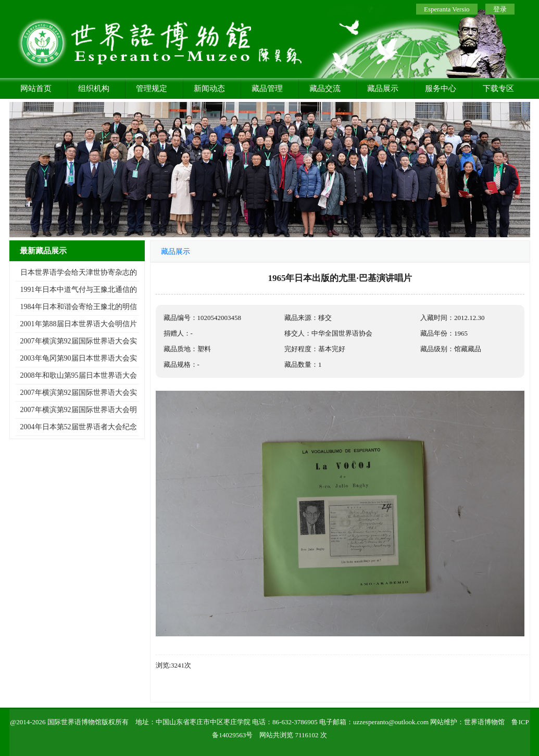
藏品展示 (383, 88)
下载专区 (498, 88)
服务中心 (441, 88)
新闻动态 (209, 88)
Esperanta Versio (447, 9)
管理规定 (152, 88)
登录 (500, 9)
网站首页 (36, 88)
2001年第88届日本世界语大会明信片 (79, 324)
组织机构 (94, 88)
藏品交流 (325, 88)
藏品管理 (267, 88)
